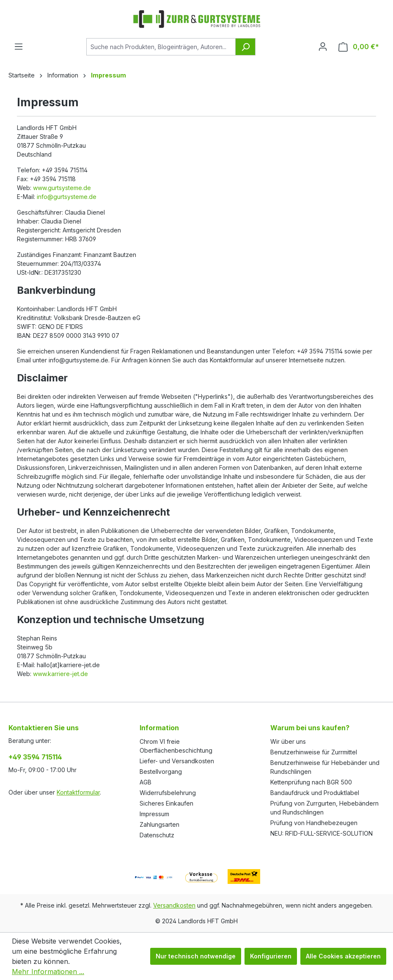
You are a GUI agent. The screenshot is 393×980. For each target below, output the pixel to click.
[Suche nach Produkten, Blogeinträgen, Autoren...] (161, 47)
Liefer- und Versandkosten (177, 761)
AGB (146, 782)
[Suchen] (245, 47)
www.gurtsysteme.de (62, 188)
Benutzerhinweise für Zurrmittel (314, 752)
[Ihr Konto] (323, 47)
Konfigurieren (271, 956)
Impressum (154, 814)
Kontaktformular (78, 792)
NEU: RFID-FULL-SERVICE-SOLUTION (322, 833)
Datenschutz (157, 835)
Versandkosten (174, 905)
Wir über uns (288, 741)
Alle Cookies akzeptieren (343, 956)
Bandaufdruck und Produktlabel (315, 793)
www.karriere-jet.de (60, 674)
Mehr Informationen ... (48, 972)
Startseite (22, 75)
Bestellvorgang (161, 772)
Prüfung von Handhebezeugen (314, 823)
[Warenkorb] (359, 47)
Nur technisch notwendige (196, 956)
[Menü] (19, 47)
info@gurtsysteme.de (67, 197)
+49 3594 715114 (35, 757)
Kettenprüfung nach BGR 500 (311, 782)
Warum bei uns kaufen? (310, 728)
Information (159, 728)
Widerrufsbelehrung (168, 793)
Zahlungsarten (159, 824)
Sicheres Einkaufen (166, 803)
